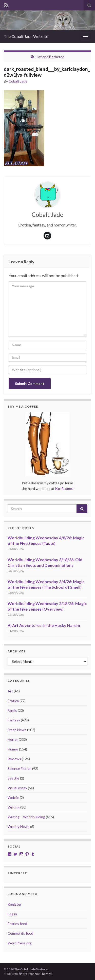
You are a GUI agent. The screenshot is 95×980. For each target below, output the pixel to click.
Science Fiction (20, 768)
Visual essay (17, 788)
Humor (13, 749)
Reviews (14, 759)
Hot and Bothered (50, 57)
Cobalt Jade (18, 81)
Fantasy (14, 720)
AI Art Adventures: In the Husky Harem (44, 625)
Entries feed (17, 924)
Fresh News (17, 730)
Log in (12, 914)
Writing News (18, 827)
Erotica (13, 701)
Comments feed (20, 933)
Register (14, 904)
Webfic (13, 797)
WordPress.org (20, 943)
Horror (13, 739)
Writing (14, 807)
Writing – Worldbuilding (26, 817)
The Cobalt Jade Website (26, 36)
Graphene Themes (39, 974)
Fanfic (12, 710)
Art (10, 691)
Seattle (13, 778)
